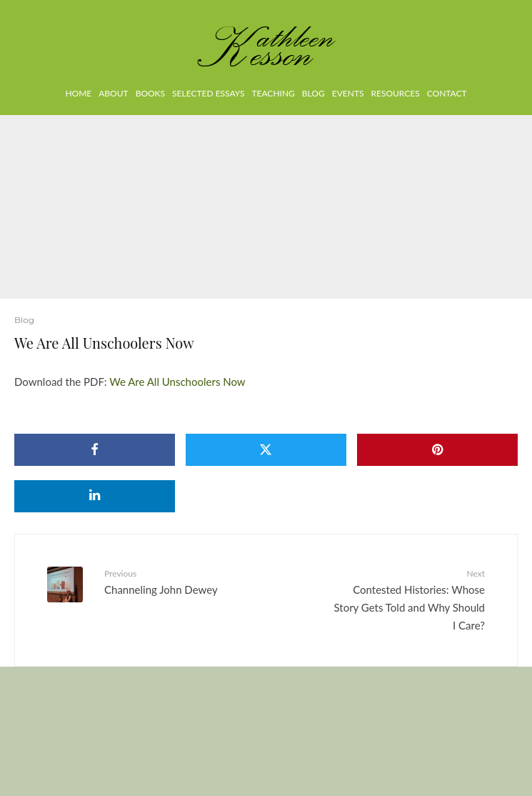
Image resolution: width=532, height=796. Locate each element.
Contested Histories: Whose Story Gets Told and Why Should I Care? (410, 599)
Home (78, 93)
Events (348, 93)
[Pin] (437, 450)
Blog (313, 93)
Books (150, 93)
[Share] (95, 450)
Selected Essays (208, 93)
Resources (395, 93)
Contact (447, 93)
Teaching (273, 93)
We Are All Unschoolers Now (177, 382)
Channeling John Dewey (180, 581)
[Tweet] (266, 450)
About (113, 93)
